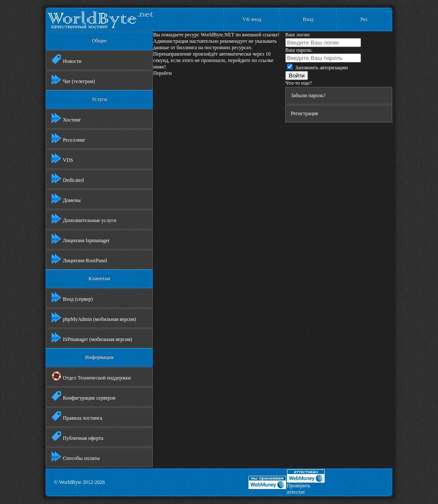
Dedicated (68, 178)
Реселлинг (68, 138)
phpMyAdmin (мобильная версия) (94, 317)
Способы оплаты (75, 457)
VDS (62, 158)
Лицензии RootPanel (79, 259)
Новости (67, 59)
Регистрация (305, 113)
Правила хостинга (77, 416)
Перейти (162, 73)
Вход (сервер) (72, 297)
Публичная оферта (77, 436)
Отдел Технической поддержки (91, 376)
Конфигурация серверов (83, 396)
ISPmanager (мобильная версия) (92, 338)
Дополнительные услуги (84, 219)
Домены (66, 199)
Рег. (364, 19)
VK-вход (252, 19)
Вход (308, 19)
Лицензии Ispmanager (80, 239)
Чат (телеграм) (73, 80)
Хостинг (66, 118)
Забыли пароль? (308, 95)
